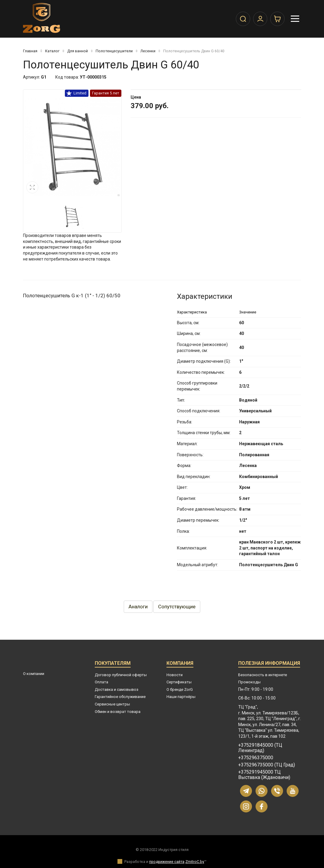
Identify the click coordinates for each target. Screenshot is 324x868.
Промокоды (249, 682)
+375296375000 (256, 758)
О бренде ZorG (180, 689)
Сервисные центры (112, 704)
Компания (180, 664)
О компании (34, 674)
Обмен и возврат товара (118, 712)
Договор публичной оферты (121, 675)
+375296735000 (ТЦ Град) (267, 765)
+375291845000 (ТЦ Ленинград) (260, 748)
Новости (175, 675)
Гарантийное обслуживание (120, 697)
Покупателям (113, 664)
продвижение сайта (167, 862)
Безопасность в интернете (263, 675)
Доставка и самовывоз (117, 689)
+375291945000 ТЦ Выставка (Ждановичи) (264, 775)
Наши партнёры (181, 697)
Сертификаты (179, 682)
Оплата (101, 682)
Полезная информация (269, 664)
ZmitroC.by (195, 862)
